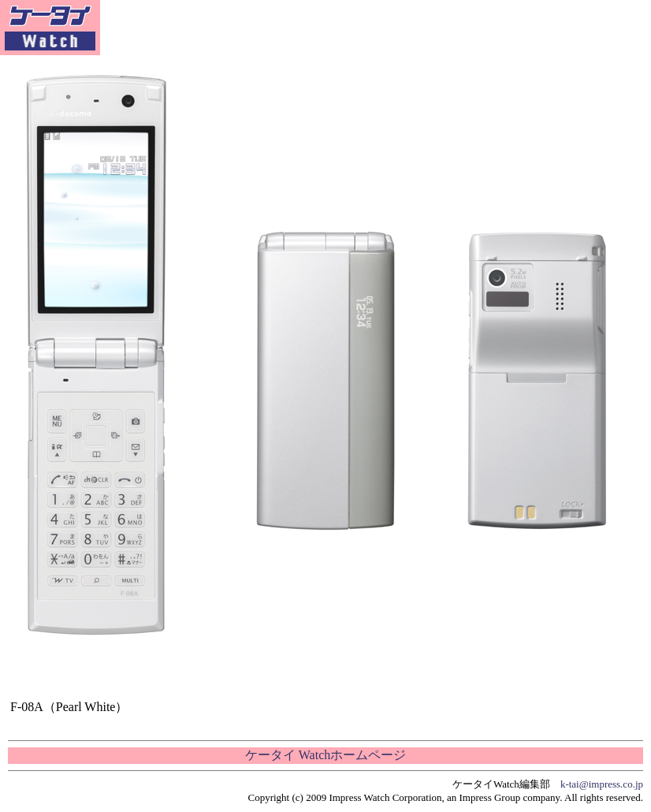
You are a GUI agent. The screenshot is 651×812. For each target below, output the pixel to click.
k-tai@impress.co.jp (602, 784)
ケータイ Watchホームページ (325, 755)
